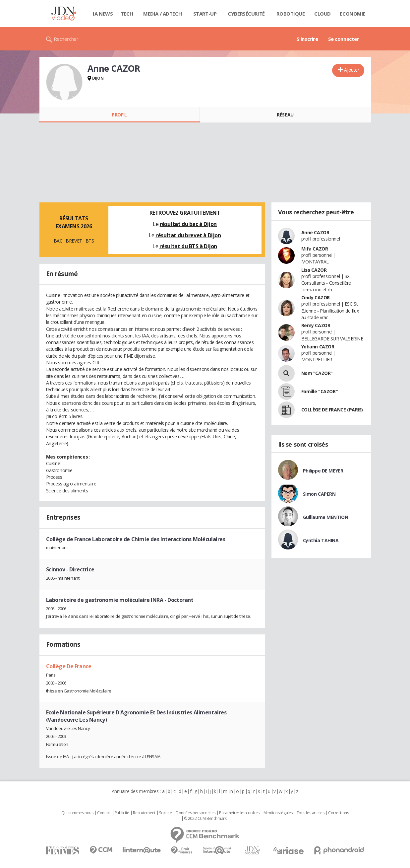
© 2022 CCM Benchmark (205, 819)
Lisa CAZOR (314, 270)
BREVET (74, 241)
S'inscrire (307, 39)
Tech (127, 14)
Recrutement (144, 813)
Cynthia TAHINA (321, 540)
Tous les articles (311, 813)
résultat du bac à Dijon (188, 224)
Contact (104, 813)
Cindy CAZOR (316, 297)
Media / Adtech (162, 14)
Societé (165, 813)
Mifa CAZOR (315, 249)
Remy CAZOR (316, 325)
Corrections (338, 813)
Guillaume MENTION (326, 517)
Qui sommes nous (77, 813)
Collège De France (69, 666)
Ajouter (351, 70)
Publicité (122, 813)
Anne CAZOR (315, 232)
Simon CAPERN (319, 494)
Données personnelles (196, 813)
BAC (58, 241)
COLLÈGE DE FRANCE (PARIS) (332, 410)
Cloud (322, 14)
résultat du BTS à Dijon (188, 246)
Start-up (205, 14)
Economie (353, 14)
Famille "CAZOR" (320, 391)
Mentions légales (278, 813)
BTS (90, 241)
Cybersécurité (246, 14)
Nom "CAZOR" (317, 373)
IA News (103, 14)
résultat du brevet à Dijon (188, 235)
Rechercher (66, 39)
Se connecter (344, 39)
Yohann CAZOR (318, 347)
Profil (119, 115)
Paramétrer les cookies (239, 813)
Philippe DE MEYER (323, 471)
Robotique (291, 14)
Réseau (285, 115)
